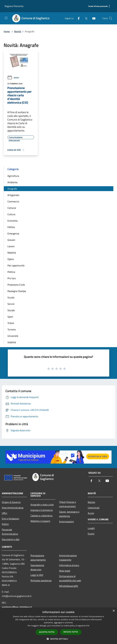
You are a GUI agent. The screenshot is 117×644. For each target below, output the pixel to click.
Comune (12, 208)
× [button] (114, 611)
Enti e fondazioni (11, 519)
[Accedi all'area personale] (98, 6)
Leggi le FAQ (37, 575)
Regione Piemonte (14, 6)
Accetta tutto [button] (47, 632)
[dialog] (58, 626)
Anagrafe (12, 189)
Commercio (13, 201)
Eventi (91, 534)
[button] (58, 639)
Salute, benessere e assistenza (69, 514)
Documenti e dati (11, 539)
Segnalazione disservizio (37, 567)
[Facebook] (77, 18)
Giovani (11, 240)
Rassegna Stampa (17, 291)
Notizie (91, 502)
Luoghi (91, 528)
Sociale (11, 310)
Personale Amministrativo (10, 532)
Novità (18, 31)
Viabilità (12, 342)
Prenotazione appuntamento (38, 558)
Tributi (11, 323)
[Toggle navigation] (6, 18)
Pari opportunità (16, 265)
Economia (12, 221)
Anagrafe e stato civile (42, 505)
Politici (5, 524)
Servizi (11, 304)
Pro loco (12, 278)
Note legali (65, 571)
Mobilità (12, 253)
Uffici (4, 513)
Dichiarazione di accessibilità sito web (70, 578)
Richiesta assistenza (41, 580)
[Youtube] (93, 18)
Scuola (11, 297)
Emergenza (13, 233)
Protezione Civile (16, 285)
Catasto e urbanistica (41, 516)
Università (13, 336)
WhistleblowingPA (69, 586)
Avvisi (13, 78)
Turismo (12, 329)
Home (7, 31)
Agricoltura (13, 176)
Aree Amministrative (13, 508)
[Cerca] (111, 18)
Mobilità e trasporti (40, 521)
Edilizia (11, 227)
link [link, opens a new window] (88, 626)
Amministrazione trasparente (68, 558)
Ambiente (12, 182)
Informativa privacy (69, 565)
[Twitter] (85, 18)
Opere (11, 259)
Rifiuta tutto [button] (71, 632)
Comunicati (94, 508)
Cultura (11, 214)
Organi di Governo (11, 502)
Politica (11, 272)
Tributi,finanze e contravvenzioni (67, 504)
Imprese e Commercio (42, 510)
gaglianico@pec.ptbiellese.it (17, 607)
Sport (10, 317)
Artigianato (13, 195)
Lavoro (11, 246)
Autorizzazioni (66, 521)
